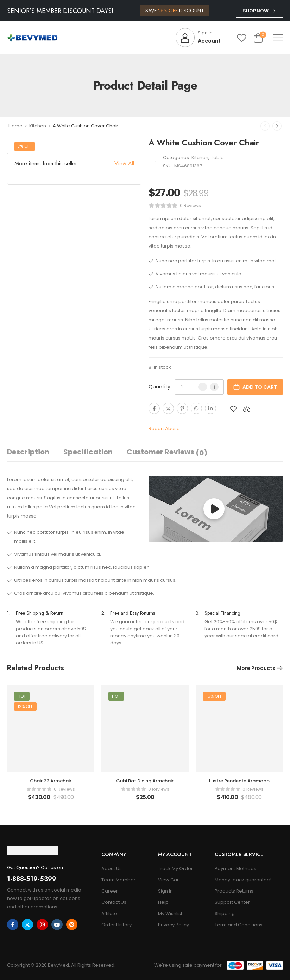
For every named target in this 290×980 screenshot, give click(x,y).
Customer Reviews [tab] (167, 452)
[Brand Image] (149, 162)
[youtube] (57, 925)
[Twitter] (168, 408)
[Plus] (214, 387)
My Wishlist (170, 913)
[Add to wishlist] (233, 409)
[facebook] (13, 925)
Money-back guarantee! (243, 880)
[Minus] (203, 387)
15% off (214, 696)
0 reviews (190, 206)
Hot (22, 696)
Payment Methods (235, 869)
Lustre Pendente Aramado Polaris (239, 784)
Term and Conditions (239, 925)
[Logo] (32, 38)
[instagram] (42, 925)
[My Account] (198, 38)
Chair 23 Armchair (51, 781)
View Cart (169, 880)
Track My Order (175, 869)
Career (110, 891)
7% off (25, 146)
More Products (256, 668)
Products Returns (234, 891)
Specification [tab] (88, 452)
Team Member (118, 880)
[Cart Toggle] (258, 38)
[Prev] (265, 126)
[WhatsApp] (196, 408)
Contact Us (114, 902)
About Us (112, 869)
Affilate (109, 913)
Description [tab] (28, 452)
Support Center (232, 902)
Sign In (165, 891)
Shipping (225, 913)
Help (163, 902)
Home (15, 126)
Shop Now (256, 11)
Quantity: (160, 387)
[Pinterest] (182, 408)
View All (124, 163)
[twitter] (27, 925)
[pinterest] (72, 925)
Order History (116, 925)
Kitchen (38, 126)
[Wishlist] (242, 38)
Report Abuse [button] (164, 429)
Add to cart (260, 387)
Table (217, 157)
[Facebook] (154, 408)
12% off (25, 706)
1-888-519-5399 (32, 879)
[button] (278, 38)
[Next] (277, 126)
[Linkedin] (210, 408)
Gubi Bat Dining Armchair (145, 781)
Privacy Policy (174, 925)
